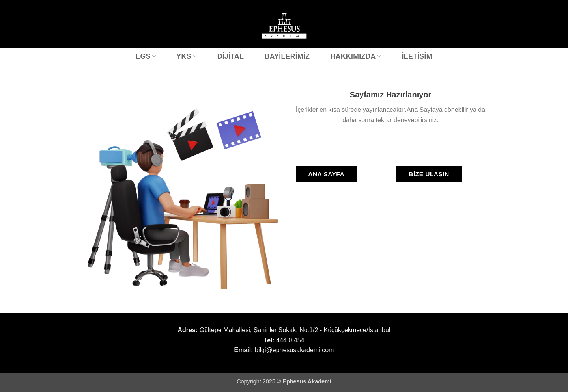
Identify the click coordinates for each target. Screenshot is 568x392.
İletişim (417, 56)
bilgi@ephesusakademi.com (294, 350)
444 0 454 (290, 340)
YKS (186, 56)
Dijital (231, 56)
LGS (146, 56)
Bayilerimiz (287, 56)
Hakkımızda (356, 56)
